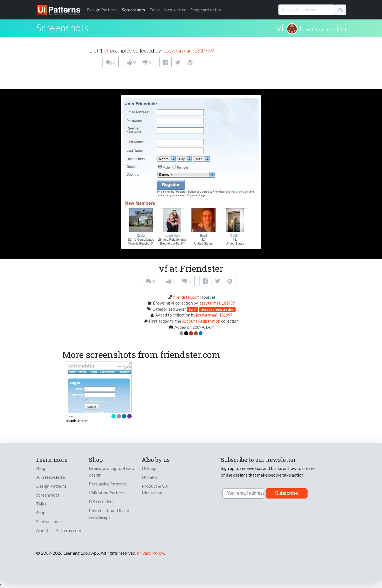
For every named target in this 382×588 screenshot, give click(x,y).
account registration (217, 309)
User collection (323, 29)
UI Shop (149, 468)
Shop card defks (206, 10)
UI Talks (150, 477)
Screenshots (133, 10)
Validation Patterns (107, 493)
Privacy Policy (150, 553)
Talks (155, 10)
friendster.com (186, 297)
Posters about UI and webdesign (109, 514)
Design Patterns (51, 486)
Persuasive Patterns (108, 484)
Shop (41, 513)
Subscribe (287, 493)
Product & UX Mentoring (155, 489)
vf (280, 28)
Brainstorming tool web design (112, 471)
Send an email (49, 521)
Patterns (102, 10)
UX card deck (102, 501)
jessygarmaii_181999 (188, 50)
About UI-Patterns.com (59, 530)
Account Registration (201, 321)
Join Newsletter (51, 477)
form (193, 309)
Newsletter (175, 10)
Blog (41, 468)
